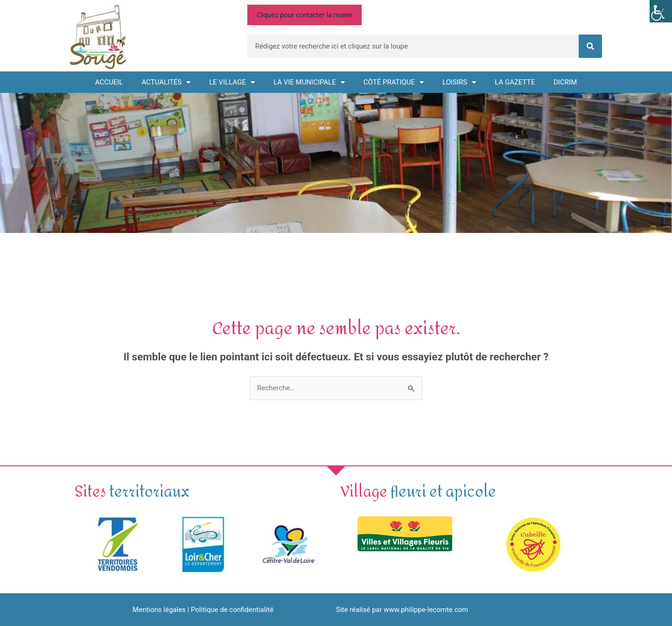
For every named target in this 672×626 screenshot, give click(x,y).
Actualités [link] (166, 82)
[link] (661, 11)
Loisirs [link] (459, 82)
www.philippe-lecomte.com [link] (426, 610)
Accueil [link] (109, 82)
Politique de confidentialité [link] (232, 610)
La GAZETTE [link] (515, 82)
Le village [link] (232, 82)
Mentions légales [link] (159, 610)
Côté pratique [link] (394, 82)
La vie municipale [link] (309, 82)
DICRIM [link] (565, 82)
